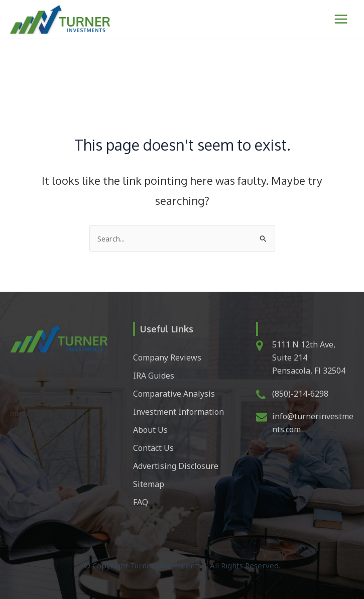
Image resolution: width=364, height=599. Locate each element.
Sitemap (149, 484)
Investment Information (178, 412)
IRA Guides (154, 376)
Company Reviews (167, 357)
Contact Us (153, 448)
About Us (150, 430)
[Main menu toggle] (341, 19)
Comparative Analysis (174, 394)
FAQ (141, 502)
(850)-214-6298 (300, 394)
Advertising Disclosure (176, 466)
